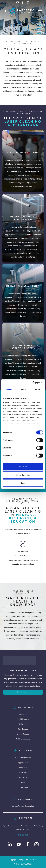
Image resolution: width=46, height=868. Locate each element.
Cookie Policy (23, 787)
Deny (23, 483)
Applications (23, 763)
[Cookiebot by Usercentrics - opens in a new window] (33, 383)
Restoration (23, 724)
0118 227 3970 (23, 835)
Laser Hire (23, 773)
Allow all (23, 467)
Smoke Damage (23, 734)
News (23, 782)
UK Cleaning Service (23, 758)
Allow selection (23, 475)
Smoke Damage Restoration (23, 806)
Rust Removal (23, 729)
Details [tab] (23, 390)
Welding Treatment (23, 739)
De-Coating (23, 714)
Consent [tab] (8, 390)
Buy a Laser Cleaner (23, 778)
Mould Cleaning (23, 719)
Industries (23, 768)
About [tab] (38, 390)
